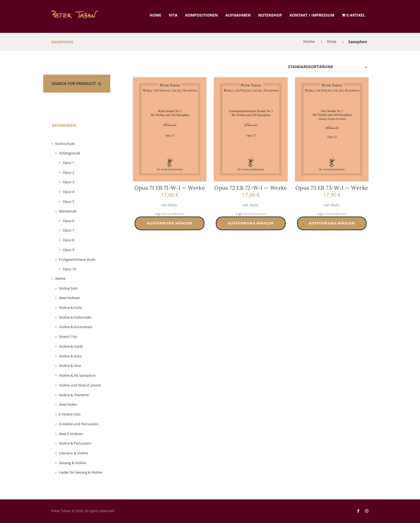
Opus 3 (68, 182)
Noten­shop (270, 15)
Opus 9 (68, 250)
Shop (332, 42)
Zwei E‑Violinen (71, 434)
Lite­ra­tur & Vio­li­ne (73, 453)
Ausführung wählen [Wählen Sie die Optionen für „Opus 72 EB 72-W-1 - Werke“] (251, 223)
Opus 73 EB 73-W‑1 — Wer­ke (332, 188)
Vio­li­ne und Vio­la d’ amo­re (80, 385)
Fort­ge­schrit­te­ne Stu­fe (77, 259)
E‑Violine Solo (70, 414)
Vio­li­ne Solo (68, 288)
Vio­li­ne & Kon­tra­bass (76, 327)
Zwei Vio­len (68, 405)
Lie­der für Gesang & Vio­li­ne (80, 473)
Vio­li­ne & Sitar (70, 366)
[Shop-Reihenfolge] (329, 67)
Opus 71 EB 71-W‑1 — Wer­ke (170, 188)
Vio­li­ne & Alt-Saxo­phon (77, 375)
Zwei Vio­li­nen (70, 298)
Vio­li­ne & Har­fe (71, 346)
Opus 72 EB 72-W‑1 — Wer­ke (251, 188)
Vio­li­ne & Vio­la (70, 308)
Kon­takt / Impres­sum (312, 15)
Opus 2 (68, 172)
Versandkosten (173, 214)
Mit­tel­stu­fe (68, 211)
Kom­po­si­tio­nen (201, 15)
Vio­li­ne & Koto (70, 356)
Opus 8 (68, 240)
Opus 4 (68, 192)
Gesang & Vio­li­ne (72, 463)
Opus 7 (68, 230)
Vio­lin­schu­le (65, 144)
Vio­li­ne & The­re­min (74, 395)
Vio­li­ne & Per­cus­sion (75, 443)
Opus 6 (68, 221)
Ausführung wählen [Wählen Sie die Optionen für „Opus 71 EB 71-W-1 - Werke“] (170, 223)
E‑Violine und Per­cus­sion (79, 424)
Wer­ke (60, 279)
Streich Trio (68, 337)
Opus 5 (68, 201)
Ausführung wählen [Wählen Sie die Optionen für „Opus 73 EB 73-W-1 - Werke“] (332, 223)
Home (155, 15)
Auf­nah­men (238, 15)
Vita (173, 15)
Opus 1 (68, 163)
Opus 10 (69, 269)
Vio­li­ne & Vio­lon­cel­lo (75, 317)
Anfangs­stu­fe (70, 153)
